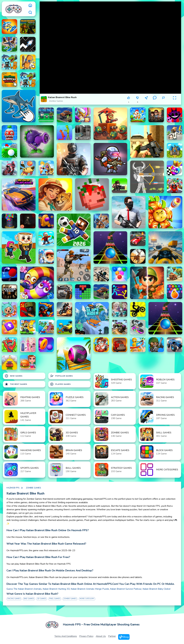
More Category (87, 599)
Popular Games (61, 376)
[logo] (14, 9)
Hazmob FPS (13, 488)
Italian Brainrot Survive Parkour (126, 589)
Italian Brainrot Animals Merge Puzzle (90, 589)
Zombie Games (56, 101)
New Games (14, 376)
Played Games (60, 384)
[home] (30, 5)
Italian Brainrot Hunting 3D (56, 589)
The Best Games (16, 384)
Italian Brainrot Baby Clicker (157, 589)
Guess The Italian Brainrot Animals (24, 589)
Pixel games (55, 599)
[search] (30, 12)
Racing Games (14, 599)
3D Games (42, 599)
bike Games (29, 599)
